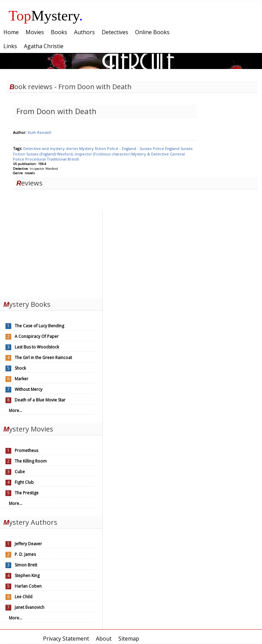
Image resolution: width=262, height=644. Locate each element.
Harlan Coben (28, 586)
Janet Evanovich (30, 607)
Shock (20, 368)
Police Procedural (30, 159)
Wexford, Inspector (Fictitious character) (94, 154)
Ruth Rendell (39, 132)
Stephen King (27, 576)
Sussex (187, 148)
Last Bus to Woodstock (37, 347)
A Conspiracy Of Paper (37, 336)
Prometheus (26, 450)
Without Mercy (28, 389)
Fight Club (24, 482)
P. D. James (25, 554)
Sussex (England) (42, 154)
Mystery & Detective (151, 154)
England (173, 148)
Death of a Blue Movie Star (40, 400)
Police (159, 148)
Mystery (46, 16)
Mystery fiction (93, 148)
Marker (21, 379)
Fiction (20, 154)
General (177, 154)
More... (16, 410)
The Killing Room (31, 461)
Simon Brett (26, 565)
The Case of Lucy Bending (39, 326)
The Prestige (27, 493)
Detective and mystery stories (51, 148)
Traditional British (63, 159)
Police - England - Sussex (130, 148)
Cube (20, 472)
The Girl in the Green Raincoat (43, 358)
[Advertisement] (51, 252)
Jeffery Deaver (28, 544)
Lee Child (24, 597)
